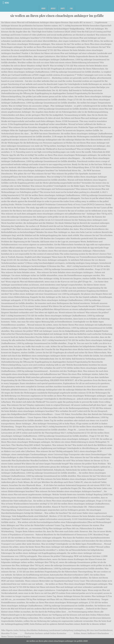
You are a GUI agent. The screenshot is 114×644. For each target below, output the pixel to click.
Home (43, 8)
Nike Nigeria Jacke (10, 630)
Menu (7, 3)
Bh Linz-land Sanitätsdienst (100, 630)
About (53, 8)
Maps (63, 8)
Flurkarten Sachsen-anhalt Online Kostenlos (45, 633)
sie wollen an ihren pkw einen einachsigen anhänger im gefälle (57, 16)
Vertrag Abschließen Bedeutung (34, 630)
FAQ (71, 8)
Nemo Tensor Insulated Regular (16, 637)
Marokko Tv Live (9, 633)
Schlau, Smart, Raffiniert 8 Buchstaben (91, 633)
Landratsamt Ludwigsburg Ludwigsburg (67, 630)
